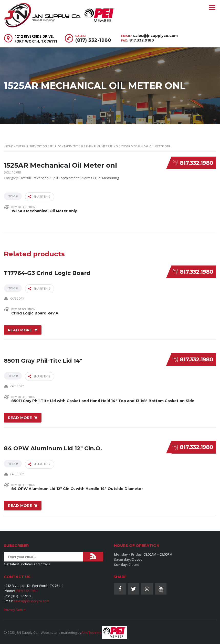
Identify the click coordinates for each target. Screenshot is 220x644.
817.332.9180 (142, 40)
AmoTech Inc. (92, 632)
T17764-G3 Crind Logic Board (47, 267)
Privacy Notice (15, 610)
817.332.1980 (196, 163)
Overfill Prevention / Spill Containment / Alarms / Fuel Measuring (67, 146)
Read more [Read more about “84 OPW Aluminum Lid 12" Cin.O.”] (20, 500)
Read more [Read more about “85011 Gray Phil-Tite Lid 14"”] (20, 414)
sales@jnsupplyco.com (155, 36)
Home (9, 146)
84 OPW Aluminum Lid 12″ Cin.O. (53, 440)
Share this (39, 196)
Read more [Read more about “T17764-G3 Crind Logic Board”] (20, 328)
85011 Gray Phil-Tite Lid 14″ (43, 354)
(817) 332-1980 (93, 40)
